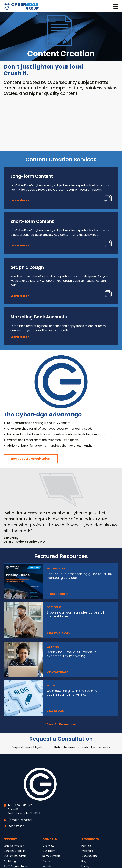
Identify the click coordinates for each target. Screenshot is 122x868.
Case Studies (89, 856)
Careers (47, 861)
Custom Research (15, 856)
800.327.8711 (14, 826)
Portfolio (87, 846)
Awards (47, 866)
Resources (90, 839)
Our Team (49, 851)
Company (50, 839)
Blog (84, 861)
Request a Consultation (31, 459)
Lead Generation (14, 846)
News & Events (51, 856)
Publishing (10, 861)
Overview (48, 846)
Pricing (85, 866)
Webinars (87, 851)
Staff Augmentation (16, 866)
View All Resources (61, 724)
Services (11, 839)
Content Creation (15, 851)
